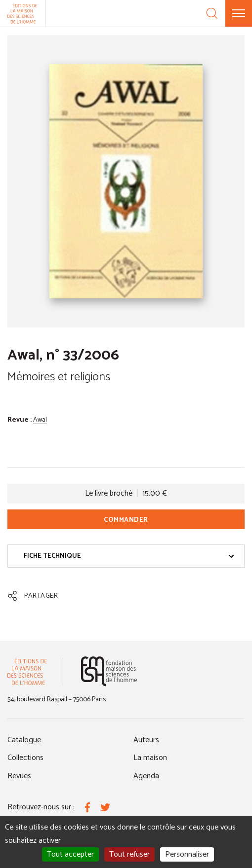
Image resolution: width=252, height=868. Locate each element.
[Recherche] (212, 13)
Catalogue (24, 740)
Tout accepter (70, 854)
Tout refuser (129, 854)
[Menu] (239, 13)
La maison (150, 758)
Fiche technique (129, 556)
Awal (40, 420)
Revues (19, 776)
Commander (126, 520)
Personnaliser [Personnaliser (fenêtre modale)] (187, 854)
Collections (25, 758)
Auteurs (146, 740)
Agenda (146, 776)
